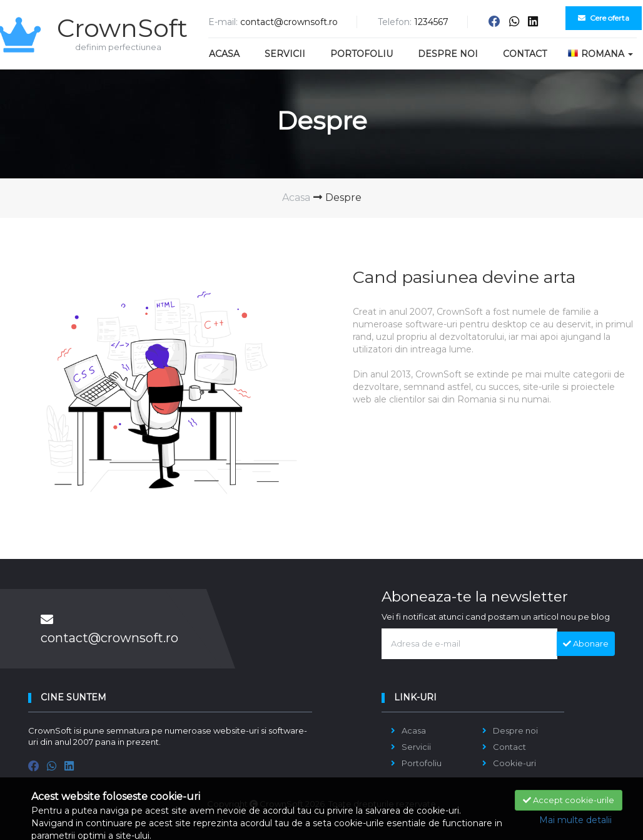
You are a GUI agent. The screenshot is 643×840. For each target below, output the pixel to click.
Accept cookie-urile (569, 800)
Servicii (285, 54)
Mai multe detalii (575, 820)
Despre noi (448, 54)
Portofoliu (362, 54)
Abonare (586, 643)
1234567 (431, 22)
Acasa (224, 54)
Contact (525, 54)
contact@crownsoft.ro (289, 22)
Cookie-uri (514, 763)
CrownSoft (109, 27)
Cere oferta (604, 18)
